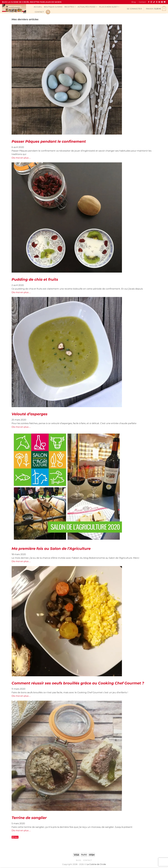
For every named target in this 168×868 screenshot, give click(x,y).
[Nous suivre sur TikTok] (154, 2)
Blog (134, 2)
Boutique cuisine (53, 7)
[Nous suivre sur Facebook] (149, 2)
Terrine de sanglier (29, 818)
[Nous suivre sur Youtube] (165, 2)
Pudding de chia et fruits (35, 279)
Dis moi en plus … (21, 158)
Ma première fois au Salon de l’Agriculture (51, 549)
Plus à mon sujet (109, 7)
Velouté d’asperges (30, 414)
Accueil (38, 7)
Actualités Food (87, 7)
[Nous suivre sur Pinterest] (162, 2)
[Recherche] (48, 12)
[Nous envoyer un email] (159, 2)
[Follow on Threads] (157, 2)
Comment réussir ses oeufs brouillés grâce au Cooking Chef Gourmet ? (78, 683)
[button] (134, 9)
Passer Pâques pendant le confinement (49, 141)
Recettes (70, 7)
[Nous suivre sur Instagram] (151, 2)
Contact (142, 2)
